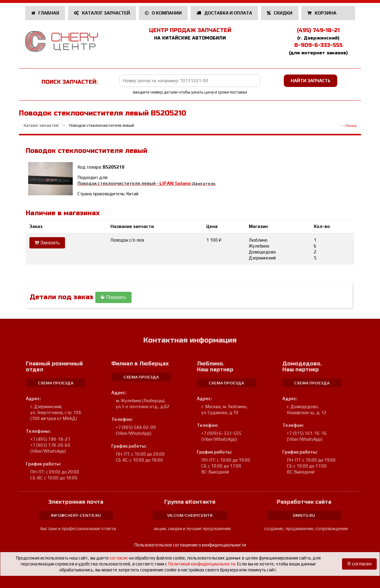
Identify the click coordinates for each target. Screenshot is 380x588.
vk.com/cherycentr (190, 515)
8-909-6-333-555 (318, 45)
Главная (45, 13)
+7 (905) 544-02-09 (136, 427)
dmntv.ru (304, 515)
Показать (113, 297)
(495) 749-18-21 (318, 30)
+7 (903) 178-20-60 (50, 445)
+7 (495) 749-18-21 (50, 439)
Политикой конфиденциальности (202, 564)
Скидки (280, 13)
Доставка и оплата (224, 13)
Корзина (322, 13)
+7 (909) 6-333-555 (221, 433)
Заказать (47, 243)
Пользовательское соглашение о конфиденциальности (190, 545)
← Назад (348, 125)
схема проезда (56, 383)
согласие (119, 558)
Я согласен (359, 564)
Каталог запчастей (102, 13)
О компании (163, 13)
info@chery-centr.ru (76, 515)
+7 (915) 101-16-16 (307, 433)
